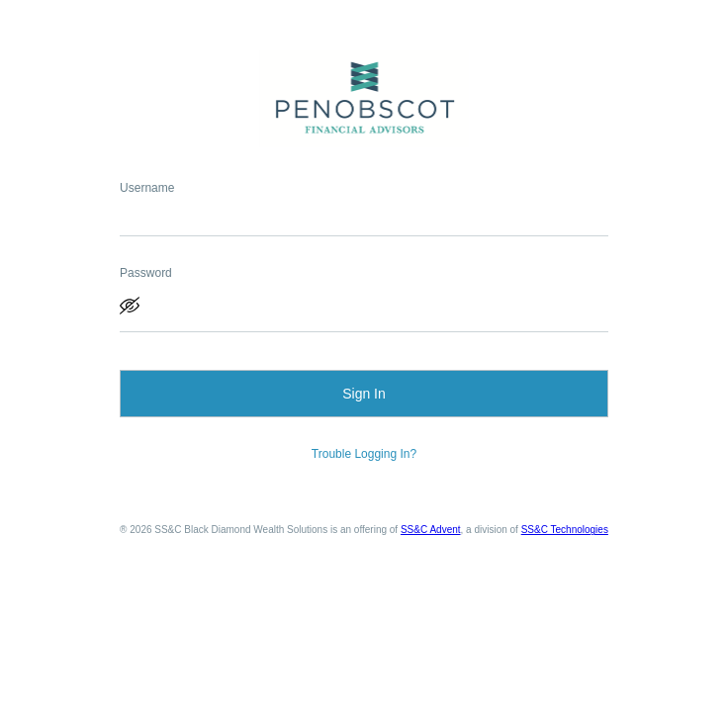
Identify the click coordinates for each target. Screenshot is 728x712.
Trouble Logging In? (364, 454)
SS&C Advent (431, 530)
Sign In (364, 394)
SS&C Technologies (565, 530)
